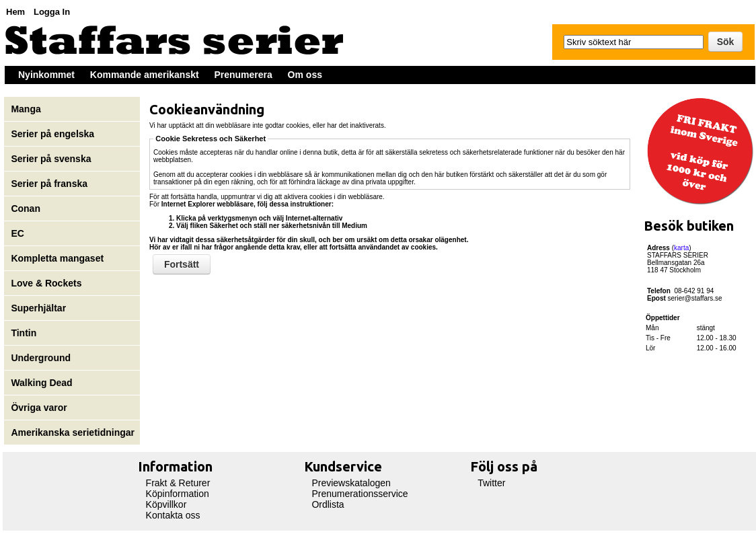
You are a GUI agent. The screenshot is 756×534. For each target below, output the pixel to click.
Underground (41, 358)
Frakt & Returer (178, 483)
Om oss (305, 75)
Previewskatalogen (351, 483)
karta (681, 248)
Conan (26, 208)
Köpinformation (178, 494)
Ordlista (328, 504)
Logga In (52, 12)
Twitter (491, 483)
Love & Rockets (46, 283)
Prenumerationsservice (360, 494)
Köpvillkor (166, 504)
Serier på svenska (52, 159)
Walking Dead (41, 383)
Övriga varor (39, 408)
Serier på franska (49, 184)
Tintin (24, 333)
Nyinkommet (46, 75)
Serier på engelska (54, 134)
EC (17, 233)
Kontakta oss (173, 515)
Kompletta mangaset (57, 258)
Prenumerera (243, 75)
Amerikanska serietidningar (73, 432)
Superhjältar (40, 308)
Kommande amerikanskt (145, 75)
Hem (15, 12)
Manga (27, 109)
